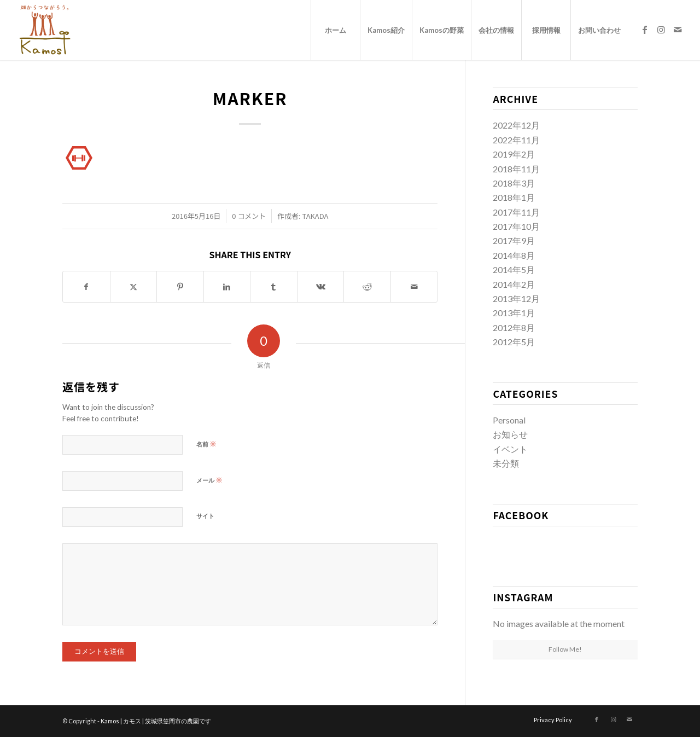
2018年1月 (514, 197)
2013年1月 (514, 313)
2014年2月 (514, 284)
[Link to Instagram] (661, 30)
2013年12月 (516, 298)
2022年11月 (516, 140)
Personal (509, 420)
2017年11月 (516, 212)
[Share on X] (134, 287)
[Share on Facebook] (86, 287)
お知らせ (510, 434)
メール (209, 480)
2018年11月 (516, 169)
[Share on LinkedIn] (227, 287)
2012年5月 (514, 342)
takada (316, 216)
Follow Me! (565, 649)
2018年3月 (514, 183)
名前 (206, 444)
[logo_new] (44, 30)
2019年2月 (514, 154)
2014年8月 (514, 255)
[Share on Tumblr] (274, 287)
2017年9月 (514, 240)
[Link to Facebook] (645, 30)
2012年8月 (514, 327)
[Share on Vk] (321, 287)
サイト (205, 516)
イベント (510, 449)
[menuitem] (335, 30)
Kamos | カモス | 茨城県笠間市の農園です (156, 721)
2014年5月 (514, 269)
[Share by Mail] (414, 287)
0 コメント (249, 216)
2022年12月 (516, 125)
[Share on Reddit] (367, 287)
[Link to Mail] (678, 30)
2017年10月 (516, 226)
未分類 (506, 463)
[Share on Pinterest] (180, 287)
